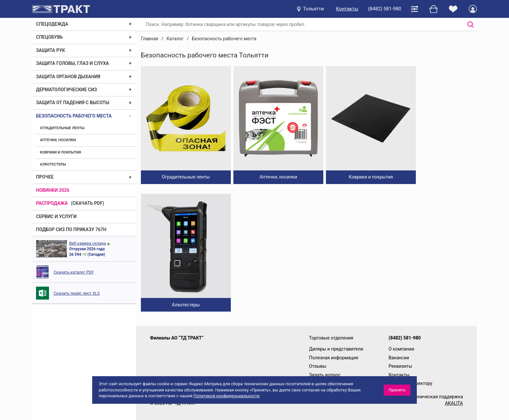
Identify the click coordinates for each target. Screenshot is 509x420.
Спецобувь (49, 37)
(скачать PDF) (88, 203)
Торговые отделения (331, 338)
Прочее (45, 177)
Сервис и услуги (56, 216)
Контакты (347, 9)
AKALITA (454, 403)
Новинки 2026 (53, 190)
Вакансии (399, 358)
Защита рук (50, 50)
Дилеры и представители (336, 349)
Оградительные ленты (62, 128)
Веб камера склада (87, 243)
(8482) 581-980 (385, 9)
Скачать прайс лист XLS (77, 293)
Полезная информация (334, 358)
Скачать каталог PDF (74, 272)
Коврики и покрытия (60, 152)
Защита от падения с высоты (73, 103)
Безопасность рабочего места (74, 116)
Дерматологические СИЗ (67, 90)
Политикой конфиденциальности (227, 396)
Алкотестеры (53, 164)
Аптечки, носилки (58, 140)
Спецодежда (52, 24)
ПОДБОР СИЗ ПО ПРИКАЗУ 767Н (71, 229)
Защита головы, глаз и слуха (72, 63)
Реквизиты (400, 366)
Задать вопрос (325, 375)
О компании (401, 349)
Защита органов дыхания (68, 77)
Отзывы (318, 366)
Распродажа (52, 203)
